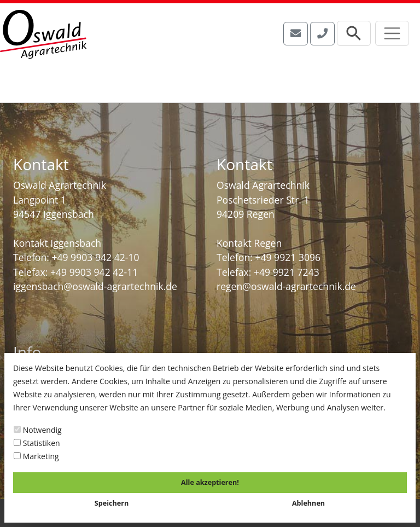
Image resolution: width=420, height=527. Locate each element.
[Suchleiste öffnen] (354, 33)
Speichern (112, 503)
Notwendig (38, 430)
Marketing (36, 456)
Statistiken (37, 443)
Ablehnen (308, 503)
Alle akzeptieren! (210, 482)
